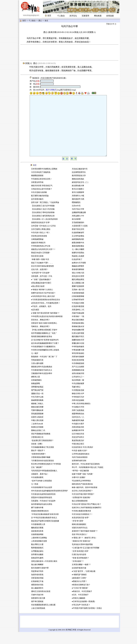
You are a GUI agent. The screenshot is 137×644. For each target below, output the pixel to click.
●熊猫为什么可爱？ (79, 593)
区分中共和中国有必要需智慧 (42, 278)
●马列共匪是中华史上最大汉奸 (43, 308)
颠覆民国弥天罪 (78, 352)
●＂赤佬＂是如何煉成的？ (41, 292)
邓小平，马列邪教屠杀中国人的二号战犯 (87, 479)
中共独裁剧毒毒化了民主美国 (42, 459)
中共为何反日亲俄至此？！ (82, 526)
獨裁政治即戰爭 (78, 278)
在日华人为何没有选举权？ (82, 503)
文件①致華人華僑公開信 (41, 241)
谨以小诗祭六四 (78, 285)
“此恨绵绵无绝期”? (38, 466)
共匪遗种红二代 (78, 322)
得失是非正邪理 (78, 288)
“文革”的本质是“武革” (80, 563)
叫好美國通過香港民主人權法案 (43, 617)
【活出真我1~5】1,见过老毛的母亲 (44, 231)
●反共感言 (35, 322)
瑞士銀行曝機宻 (37, 577)
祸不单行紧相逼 (37, 614)
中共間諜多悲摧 (78, 402)
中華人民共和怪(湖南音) (81, 416)
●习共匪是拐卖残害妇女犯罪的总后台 (46, 312)
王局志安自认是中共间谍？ (42, 201)
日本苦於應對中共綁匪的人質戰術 (44, 181)
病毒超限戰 (36, 396)
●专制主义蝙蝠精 (78, 610)
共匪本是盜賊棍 (78, 412)
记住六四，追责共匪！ (40, 282)
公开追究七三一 (78, 389)
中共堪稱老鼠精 (78, 375)
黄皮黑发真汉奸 (78, 453)
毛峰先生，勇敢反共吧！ (41, 339)
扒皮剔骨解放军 (78, 245)
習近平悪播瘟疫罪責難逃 (41, 446)
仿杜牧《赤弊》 (37, 456)
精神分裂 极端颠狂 (79, 536)
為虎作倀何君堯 (37, 587)
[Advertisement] (69, 53)
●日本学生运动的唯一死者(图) (83, 614)
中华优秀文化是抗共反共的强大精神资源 (47, 329)
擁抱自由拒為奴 (78, 191)
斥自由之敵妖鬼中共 (80, 181)
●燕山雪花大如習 (38, 298)
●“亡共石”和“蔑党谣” (80, 600)
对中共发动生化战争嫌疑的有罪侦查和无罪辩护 (49, 503)
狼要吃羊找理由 (78, 265)
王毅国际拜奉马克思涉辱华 (42, 386)
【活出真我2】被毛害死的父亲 (43, 228)
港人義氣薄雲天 (37, 600)
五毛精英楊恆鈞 (78, 235)
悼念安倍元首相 (37, 268)
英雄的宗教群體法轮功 (40, 523)
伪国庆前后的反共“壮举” (41, 235)
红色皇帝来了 (77, 271)
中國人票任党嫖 (37, 432)
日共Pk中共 (76, 218)
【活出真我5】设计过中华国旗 (43, 218)
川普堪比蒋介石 (37, 449)
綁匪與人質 (36, 389)
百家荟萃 (85, 16)
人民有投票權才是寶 (39, 553)
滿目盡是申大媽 (78, 211)
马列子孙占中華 (78, 221)
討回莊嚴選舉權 (78, 308)
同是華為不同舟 (37, 583)
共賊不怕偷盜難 (78, 325)
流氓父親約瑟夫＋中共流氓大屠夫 (44, 573)
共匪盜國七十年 (78, 228)
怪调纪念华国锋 (37, 439)
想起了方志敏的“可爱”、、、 (42, 275)
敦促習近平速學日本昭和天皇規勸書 (45, 533)
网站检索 (98, 16)
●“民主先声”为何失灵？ (81, 617)
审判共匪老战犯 (78, 365)
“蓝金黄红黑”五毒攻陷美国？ (42, 453)
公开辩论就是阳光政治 (81, 466)
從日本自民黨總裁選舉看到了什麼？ (45, 355)
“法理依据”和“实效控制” (81, 510)
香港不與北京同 (78, 241)
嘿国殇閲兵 (76, 214)
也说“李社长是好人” (80, 546)
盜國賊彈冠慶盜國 (79, 225)
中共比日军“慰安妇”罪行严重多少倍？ (86, 516)
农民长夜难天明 (78, 386)
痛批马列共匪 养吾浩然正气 (42, 198)
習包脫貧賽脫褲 (37, 426)
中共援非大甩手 (78, 436)
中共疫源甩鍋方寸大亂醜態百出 (43, 359)
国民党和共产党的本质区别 (82, 496)
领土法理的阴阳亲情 (80, 513)
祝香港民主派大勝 (38, 610)
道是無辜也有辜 (37, 543)
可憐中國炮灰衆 (37, 422)
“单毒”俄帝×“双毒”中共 (40, 271)
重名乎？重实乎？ (38, 463)
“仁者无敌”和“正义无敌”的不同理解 (86, 560)
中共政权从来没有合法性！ (42, 191)
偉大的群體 (76, 231)
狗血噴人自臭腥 (78, 268)
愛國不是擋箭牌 (78, 298)
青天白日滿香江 (78, 201)
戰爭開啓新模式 (37, 560)
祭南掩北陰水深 (78, 339)
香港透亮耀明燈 (78, 282)
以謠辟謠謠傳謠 (37, 546)
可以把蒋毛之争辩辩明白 (81, 493)
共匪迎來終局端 (37, 590)
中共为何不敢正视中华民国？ (83, 506)
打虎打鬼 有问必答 (79, 567)
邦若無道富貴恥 (78, 335)
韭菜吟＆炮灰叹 (37, 429)
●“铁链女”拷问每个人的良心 (42, 302)
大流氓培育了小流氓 (80, 238)
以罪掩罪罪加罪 (78, 312)
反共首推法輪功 (37, 211)
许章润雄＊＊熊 (78, 329)
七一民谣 (35, 496)
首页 (24, 21)
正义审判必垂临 (78, 248)
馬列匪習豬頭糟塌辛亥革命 (42, 349)
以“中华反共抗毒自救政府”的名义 (44, 530)
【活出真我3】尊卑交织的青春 (43, 225)
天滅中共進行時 (37, 607)
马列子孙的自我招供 (80, 469)
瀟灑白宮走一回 (37, 406)
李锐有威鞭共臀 (78, 342)
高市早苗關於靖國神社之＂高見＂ (44, 345)
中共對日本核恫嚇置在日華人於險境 (45, 362)
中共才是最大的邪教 (39, 204)
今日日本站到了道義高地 (41, 184)
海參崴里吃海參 (78, 432)
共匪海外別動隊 (78, 369)
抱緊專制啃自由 (78, 426)
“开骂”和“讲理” (78, 533)
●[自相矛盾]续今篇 (79, 580)
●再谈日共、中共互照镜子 (82, 603)
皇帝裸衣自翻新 (37, 567)
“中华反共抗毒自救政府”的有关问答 (45, 526)
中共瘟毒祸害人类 (38, 536)
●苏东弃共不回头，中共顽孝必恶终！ (46, 315)
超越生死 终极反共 (38, 255)
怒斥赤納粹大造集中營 (40, 580)
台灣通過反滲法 (37, 563)
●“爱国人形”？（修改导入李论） (84, 550)
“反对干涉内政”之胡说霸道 (41, 493)
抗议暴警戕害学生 (79, 184)
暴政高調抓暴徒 (78, 258)
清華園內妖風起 (37, 399)
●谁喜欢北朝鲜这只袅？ (81, 597)
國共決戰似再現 (78, 292)
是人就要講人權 (78, 295)
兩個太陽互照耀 (37, 419)
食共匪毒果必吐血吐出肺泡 (42, 516)
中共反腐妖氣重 (78, 396)
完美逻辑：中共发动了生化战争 (43, 513)
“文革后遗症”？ (78, 573)
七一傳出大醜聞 (78, 261)
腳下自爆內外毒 (37, 520)
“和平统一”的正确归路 (80, 483)
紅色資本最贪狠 (78, 318)
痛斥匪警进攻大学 (79, 188)
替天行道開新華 (78, 204)
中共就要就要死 (37, 489)
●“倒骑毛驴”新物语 (79, 587)
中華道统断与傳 (78, 362)
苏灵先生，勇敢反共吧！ (41, 332)
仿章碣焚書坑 (36, 392)
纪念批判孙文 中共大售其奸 (82, 459)
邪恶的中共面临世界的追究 (42, 510)
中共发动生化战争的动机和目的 (43, 506)
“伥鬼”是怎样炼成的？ (80, 570)
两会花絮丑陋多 (78, 332)
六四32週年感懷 (37, 375)
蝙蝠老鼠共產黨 (37, 540)
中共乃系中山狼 (37, 409)
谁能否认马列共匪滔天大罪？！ (43, 261)
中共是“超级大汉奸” (80, 463)
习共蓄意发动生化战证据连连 (42, 473)
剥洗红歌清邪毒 (78, 372)
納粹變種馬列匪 (78, 251)
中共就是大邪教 (78, 315)
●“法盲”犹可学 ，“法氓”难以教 (84, 583)
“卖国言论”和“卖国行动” (81, 553)
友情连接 (110, 16)
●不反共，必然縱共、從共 (41, 318)
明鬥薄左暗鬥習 (37, 402)
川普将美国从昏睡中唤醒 (41, 469)
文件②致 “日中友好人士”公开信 (43, 238)
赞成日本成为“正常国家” (41, 265)
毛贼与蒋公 (76, 399)
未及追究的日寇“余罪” (80, 530)
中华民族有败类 (78, 359)
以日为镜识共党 (78, 446)
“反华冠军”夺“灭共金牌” (41, 285)
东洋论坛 (73, 16)
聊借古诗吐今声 (78, 406)
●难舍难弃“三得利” (79, 590)
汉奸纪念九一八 (78, 429)
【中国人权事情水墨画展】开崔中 (44, 342)
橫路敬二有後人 (37, 416)
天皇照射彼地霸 (78, 305)
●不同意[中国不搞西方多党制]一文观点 (87, 620)
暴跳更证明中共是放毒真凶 (42, 379)
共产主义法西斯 (78, 379)
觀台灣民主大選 (37, 557)
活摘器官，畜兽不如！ (40, 486)
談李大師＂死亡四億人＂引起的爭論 (45, 214)
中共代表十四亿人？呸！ (41, 245)
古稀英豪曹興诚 (37, 251)
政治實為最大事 (78, 198)
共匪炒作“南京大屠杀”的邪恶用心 (44, 335)
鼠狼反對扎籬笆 (37, 570)
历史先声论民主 (78, 449)
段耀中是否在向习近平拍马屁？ (43, 305)
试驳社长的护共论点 (80, 540)
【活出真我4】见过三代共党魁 (43, 221)
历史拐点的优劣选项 (39, 248)
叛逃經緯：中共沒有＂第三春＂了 (44, 369)
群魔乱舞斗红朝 (78, 355)
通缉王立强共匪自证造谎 (41, 603)
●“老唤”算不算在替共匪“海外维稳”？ (45, 325)
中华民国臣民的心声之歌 (41, 258)
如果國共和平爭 (78, 443)
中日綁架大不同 (78, 419)
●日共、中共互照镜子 (80, 607)
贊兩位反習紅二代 (38, 443)
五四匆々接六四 (78, 302)
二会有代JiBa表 (37, 436)
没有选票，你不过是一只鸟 (42, 288)
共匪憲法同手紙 (37, 194)
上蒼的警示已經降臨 (39, 550)
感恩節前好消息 (37, 597)
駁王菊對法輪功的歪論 (40, 208)
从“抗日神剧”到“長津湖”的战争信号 (45, 352)
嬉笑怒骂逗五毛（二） (81, 194)
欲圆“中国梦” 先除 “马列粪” (82, 486)
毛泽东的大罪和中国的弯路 (82, 557)
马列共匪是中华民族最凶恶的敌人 (44, 483)
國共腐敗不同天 (78, 349)
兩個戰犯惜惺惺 (37, 188)
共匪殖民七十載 (78, 208)
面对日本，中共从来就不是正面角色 (86, 476)
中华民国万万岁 (78, 409)
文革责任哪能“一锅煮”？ (81, 577)
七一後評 (35, 365)
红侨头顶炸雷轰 (78, 345)
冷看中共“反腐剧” (79, 489)
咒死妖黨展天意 (37, 372)
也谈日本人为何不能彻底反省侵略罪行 (87, 520)
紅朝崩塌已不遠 (37, 593)
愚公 (40, 21)
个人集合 (61, 16)
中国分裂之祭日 (78, 456)
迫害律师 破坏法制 (79, 473)
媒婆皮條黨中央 (78, 255)
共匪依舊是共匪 (78, 439)
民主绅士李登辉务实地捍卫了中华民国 (46, 476)
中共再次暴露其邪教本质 (81, 523)
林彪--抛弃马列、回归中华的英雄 (85, 500)
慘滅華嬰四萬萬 (37, 412)
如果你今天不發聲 (79, 275)
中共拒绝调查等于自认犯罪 (42, 500)
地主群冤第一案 (78, 392)
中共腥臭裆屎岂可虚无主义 (42, 382)
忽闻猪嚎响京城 (78, 382)
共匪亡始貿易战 (78, 422)
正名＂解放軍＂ (37, 479)
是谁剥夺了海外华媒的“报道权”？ (85, 543)
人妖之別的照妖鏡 (38, 620)
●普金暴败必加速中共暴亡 (41, 295)
